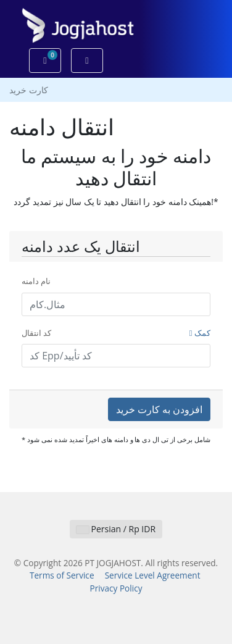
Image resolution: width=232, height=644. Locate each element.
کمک (200, 333)
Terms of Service (62, 575)
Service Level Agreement (153, 575)
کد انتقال (116, 333)
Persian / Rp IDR (116, 529)
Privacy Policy (116, 588)
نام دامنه (36, 281)
